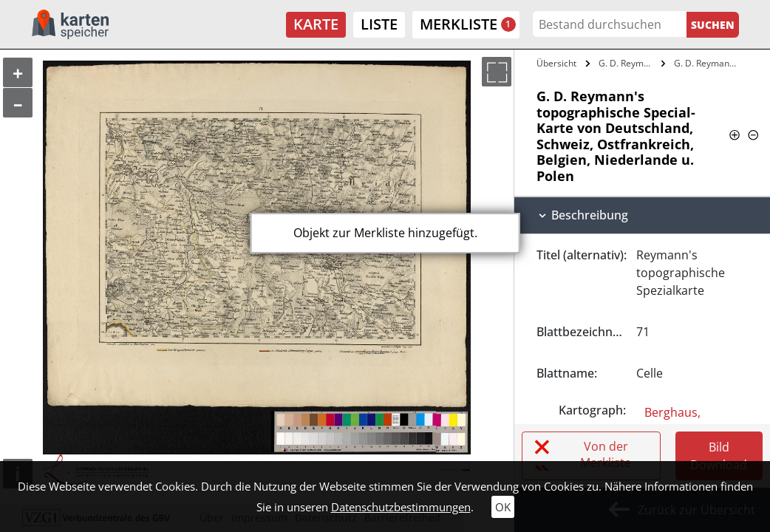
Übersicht (556, 63)
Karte (316, 24)
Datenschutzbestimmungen (401, 507)
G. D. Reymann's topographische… (628, 63)
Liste (379, 24)
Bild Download (719, 456)
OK (503, 507)
